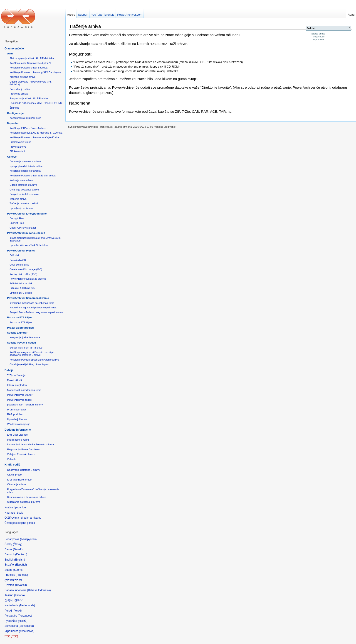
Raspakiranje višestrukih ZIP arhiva (29, 98)
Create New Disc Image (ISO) (26, 269)
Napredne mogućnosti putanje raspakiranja (33, 307)
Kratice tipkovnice (15, 507)
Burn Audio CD (18, 260)
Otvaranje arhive (17, 484)
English (20, 560)
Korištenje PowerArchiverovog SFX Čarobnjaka (35, 72)
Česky (18, 544)
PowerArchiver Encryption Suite (27, 214)
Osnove (12, 157)
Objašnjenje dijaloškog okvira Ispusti (29, 364)
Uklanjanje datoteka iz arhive (24, 502)
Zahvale (12, 459)
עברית (9, 580)
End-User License (17, 435)
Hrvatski (21, 585)
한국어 (18, 600)
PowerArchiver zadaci (20, 400)
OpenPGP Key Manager (23, 228)
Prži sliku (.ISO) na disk (22, 288)
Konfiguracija (15, 113)
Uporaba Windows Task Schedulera (29, 245)
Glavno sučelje (14, 49)
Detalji (9, 370)
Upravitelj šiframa (17, 419)
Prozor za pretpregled (20, 328)
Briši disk (14, 255)
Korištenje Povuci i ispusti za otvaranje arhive (34, 360)
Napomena (318, 40)
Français (22, 575)
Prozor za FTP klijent (20, 317)
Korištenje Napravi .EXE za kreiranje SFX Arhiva (36, 133)
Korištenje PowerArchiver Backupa (28, 68)
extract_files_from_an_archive (26, 348)
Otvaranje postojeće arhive (24, 190)
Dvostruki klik (15, 380)
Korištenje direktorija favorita (25, 171)
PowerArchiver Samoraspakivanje (28, 298)
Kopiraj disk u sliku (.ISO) (23, 274)
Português (25, 616)
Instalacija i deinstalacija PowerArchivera (30, 444)
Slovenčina (26, 626)
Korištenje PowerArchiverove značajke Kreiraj (34, 137)
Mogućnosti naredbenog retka (24, 390)
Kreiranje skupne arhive (22, 77)
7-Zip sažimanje (16, 375)
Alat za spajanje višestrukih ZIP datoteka (32, 58)
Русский (21, 621)
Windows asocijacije (19, 424)
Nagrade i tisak (14, 513)
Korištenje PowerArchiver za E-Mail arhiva (32, 176)
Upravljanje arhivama (21, 208)
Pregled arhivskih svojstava (24, 194)
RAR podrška (15, 414)
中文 (14, 636)
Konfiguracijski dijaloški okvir (25, 118)
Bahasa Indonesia (39, 590)
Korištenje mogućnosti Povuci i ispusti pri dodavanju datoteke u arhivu (32, 354)
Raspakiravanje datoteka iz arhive (26, 497)
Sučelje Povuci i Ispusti (21, 343)
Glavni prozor (15, 475)
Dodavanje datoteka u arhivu (25, 161)
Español (21, 565)
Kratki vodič (12, 465)
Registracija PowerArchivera (23, 449)
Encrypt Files (17, 223)
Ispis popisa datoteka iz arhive (26, 166)
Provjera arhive (18, 147)
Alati (10, 54)
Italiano (19, 595)
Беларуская (28, 539)
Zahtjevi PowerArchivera (21, 454)
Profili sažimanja (16, 410)
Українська (27, 631)
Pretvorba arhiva (19, 94)
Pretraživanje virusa (20, 142)
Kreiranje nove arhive (21, 180)
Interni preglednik (17, 385)
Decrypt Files (17, 218)
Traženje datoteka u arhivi (24, 203)
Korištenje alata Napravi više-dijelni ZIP (31, 63)
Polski (17, 611)
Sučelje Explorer (17, 333)
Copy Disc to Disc (19, 265)
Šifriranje (14, 108)
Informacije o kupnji (18, 440)
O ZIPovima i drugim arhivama (23, 518)
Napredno (13, 123)
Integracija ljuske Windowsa (25, 337)
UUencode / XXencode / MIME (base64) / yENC (36, 103)
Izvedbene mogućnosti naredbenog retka (32, 303)
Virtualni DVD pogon (21, 293)
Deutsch (21, 554)
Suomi (18, 570)
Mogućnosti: (319, 37)
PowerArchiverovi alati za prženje (28, 279)
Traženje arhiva (317, 34)
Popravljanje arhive (20, 89)
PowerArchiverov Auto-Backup (26, 233)
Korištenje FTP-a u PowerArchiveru (29, 128)
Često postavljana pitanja (20, 523)
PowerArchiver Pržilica (21, 251)
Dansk (18, 549)
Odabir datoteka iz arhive (23, 185)
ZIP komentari (17, 151)
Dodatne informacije (18, 430)
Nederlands (27, 605)
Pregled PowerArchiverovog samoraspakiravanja (36, 312)
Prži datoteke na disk (21, 283)
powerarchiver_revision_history (25, 405)
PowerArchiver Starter (20, 395)
